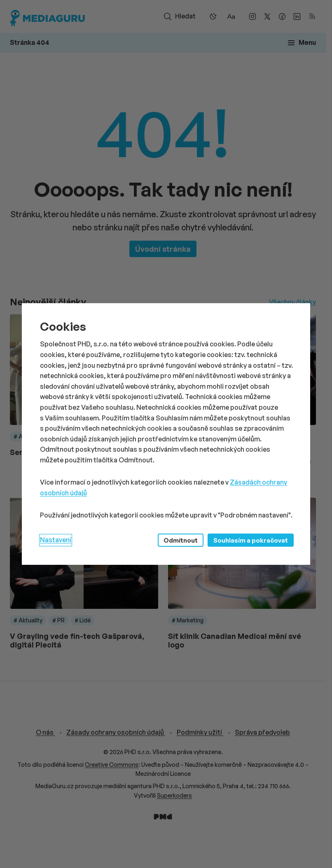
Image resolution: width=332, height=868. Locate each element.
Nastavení (56, 540)
